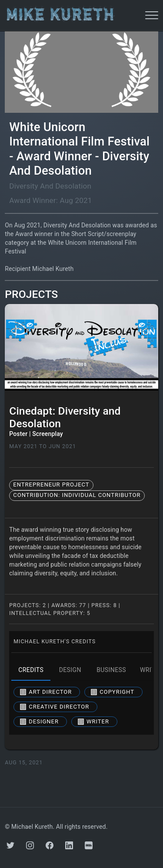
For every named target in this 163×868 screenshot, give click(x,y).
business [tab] (111, 670)
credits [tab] (31, 670)
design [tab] (70, 670)
